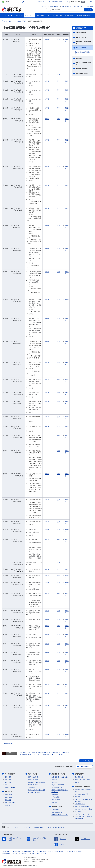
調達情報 (78, 797)
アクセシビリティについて (74, 852)
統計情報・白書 (57, 806)
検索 (90, 10)
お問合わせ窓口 (54, 6)
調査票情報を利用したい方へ (60, 815)
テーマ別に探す (10, 774)
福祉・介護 (8, 780)
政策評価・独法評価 (82, 69)
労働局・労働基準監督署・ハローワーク (60, 791)
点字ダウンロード (42, 2)
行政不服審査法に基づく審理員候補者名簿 (83, 818)
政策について (81, 28)
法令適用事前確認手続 (81, 794)
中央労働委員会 (56, 797)
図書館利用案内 (38, 827)
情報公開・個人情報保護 (82, 806)
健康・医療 (8, 777)
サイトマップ (78, 6)
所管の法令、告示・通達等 (83, 780)
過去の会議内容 (8, 743)
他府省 (17, 827)
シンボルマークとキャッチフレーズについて (50, 852)
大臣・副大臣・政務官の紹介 (60, 777)
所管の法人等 (26, 827)
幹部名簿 (54, 780)
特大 (91, 2)
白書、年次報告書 (57, 812)
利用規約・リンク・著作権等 (12, 852)
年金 (6, 785)
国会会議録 (79, 58)
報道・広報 (8, 792)
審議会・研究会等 (81, 48)
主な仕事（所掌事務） (58, 785)
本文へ (44, 6)
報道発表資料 (9, 797)
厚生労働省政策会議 (82, 73)
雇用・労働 (8, 782)
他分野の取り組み (10, 787)
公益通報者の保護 (80, 804)
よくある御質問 (66, 6)
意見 (59, 75)
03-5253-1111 (34, 862)
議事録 (47, 39)
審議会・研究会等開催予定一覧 (83, 53)
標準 (83, 2)
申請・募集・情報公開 (82, 786)
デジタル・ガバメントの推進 (83, 809)
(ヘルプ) (66, 2)
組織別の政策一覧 (81, 37)
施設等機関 (55, 794)
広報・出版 (8, 800)
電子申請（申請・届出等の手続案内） (83, 790)
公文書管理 (78, 812)
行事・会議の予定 (10, 802)
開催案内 (67, 40)
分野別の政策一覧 (81, 33)
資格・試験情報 (56, 800)
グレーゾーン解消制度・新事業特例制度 (83, 800)
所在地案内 (55, 782)
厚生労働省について (58, 774)
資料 (59, 39)
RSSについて (24, 853)
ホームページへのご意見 (39, 853)
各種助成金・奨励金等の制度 (84, 43)
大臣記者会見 (9, 795)
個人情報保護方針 (29, 852)
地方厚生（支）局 (57, 787)
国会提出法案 (79, 777)
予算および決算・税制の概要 (84, 63)
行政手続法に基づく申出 (82, 814)
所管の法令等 (79, 774)
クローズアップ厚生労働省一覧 (55, 827)
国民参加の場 (89, 6)
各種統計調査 (55, 810)
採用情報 (54, 802)
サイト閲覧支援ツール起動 (56, 2)
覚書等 (77, 782)
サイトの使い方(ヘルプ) (10, 853)
